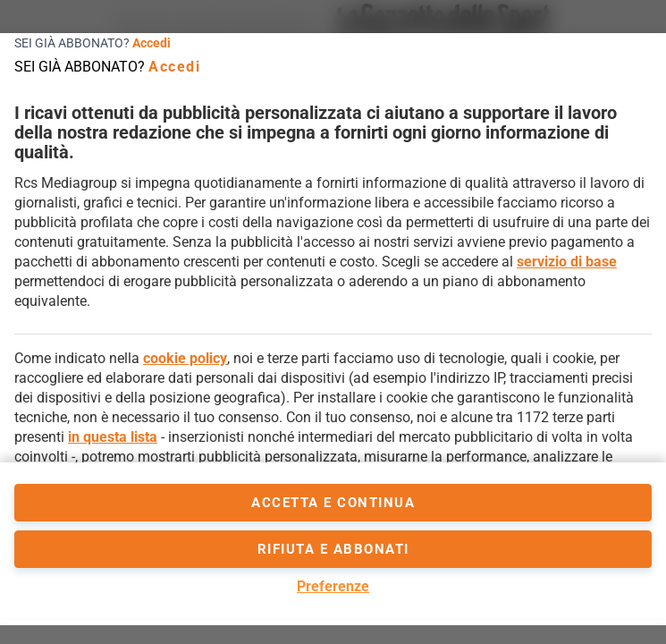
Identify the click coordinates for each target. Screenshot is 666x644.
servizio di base (567, 262)
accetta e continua (333, 503)
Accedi (152, 43)
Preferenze (333, 586)
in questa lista (113, 437)
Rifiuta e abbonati (333, 549)
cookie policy (185, 358)
